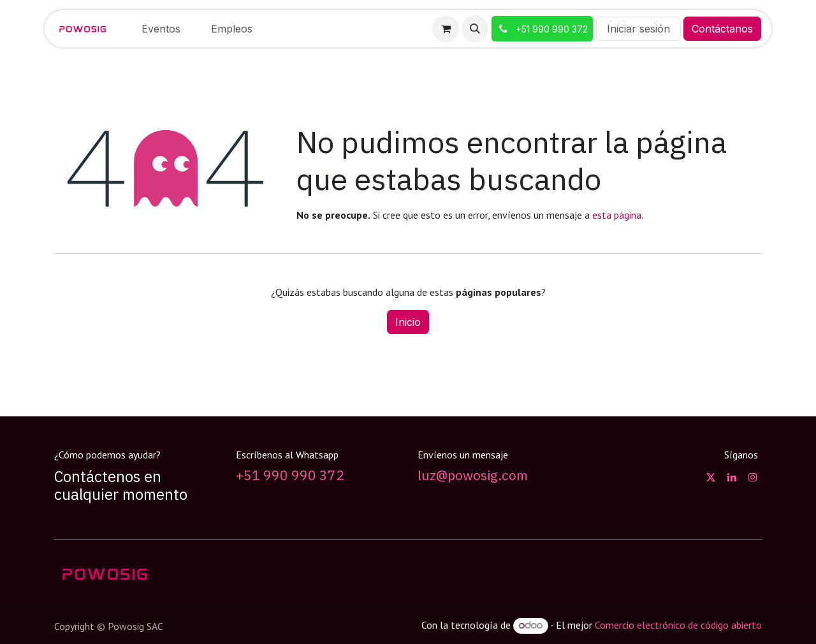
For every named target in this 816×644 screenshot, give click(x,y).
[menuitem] (161, 29)
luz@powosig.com (473, 475)
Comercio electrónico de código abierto (678, 625)
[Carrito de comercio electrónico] (446, 29)
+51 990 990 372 (290, 475)
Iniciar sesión (638, 29)
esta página (617, 215)
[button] (475, 29)
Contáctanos (722, 29)
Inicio (408, 322)
